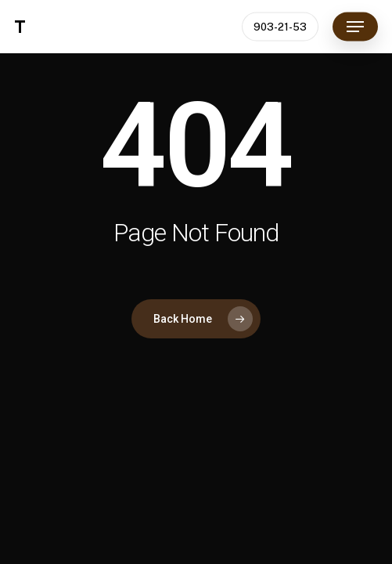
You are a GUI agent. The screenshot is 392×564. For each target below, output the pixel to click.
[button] (355, 27)
